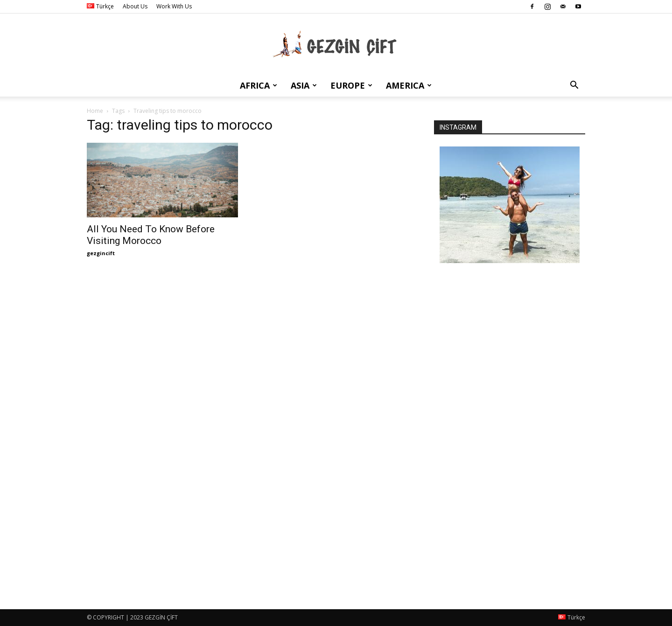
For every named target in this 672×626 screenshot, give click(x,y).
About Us (135, 6)
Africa (259, 85)
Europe (351, 85)
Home (95, 111)
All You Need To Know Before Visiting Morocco (151, 235)
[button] (574, 86)
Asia (304, 85)
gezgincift (101, 253)
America (409, 85)
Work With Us (174, 6)
